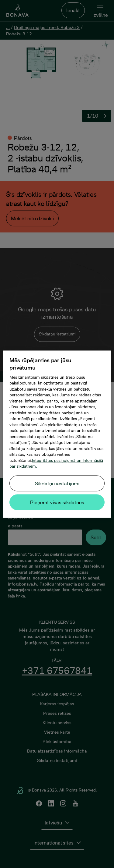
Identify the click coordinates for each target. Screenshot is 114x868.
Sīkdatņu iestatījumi (57, 483)
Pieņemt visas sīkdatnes (57, 502)
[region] (57, 434)
